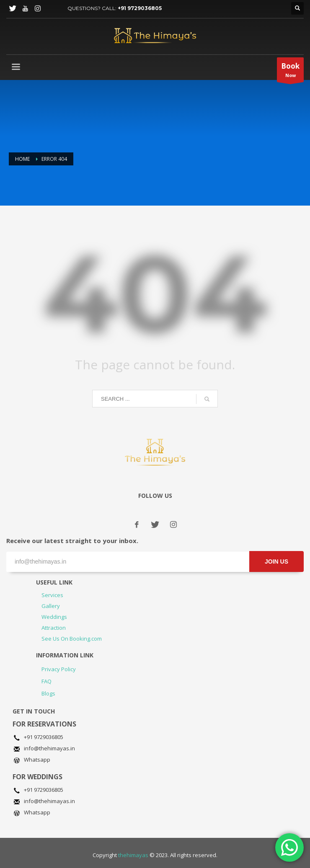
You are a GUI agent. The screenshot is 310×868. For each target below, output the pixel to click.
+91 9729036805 (140, 8)
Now (290, 72)
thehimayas (133, 855)
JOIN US (276, 561)
